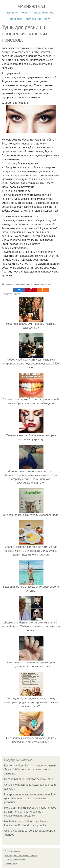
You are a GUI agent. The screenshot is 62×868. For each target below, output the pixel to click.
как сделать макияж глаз (41, 284)
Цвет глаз (16, 19)
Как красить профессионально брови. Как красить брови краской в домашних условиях (30, 798)
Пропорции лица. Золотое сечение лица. (29, 779)
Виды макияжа (44, 13)
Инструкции (33, 19)
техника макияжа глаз (20, 284)
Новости (26, 13)
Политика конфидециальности (17, 860)
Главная (12, 13)
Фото (47, 19)
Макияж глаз (31, 6)
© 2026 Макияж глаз (13, 851)
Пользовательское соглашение (25, 856)
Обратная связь (11, 864)
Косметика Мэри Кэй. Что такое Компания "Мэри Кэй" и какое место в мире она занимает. (30, 770)
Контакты (9, 856)
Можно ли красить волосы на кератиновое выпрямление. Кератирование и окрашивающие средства (30, 812)
